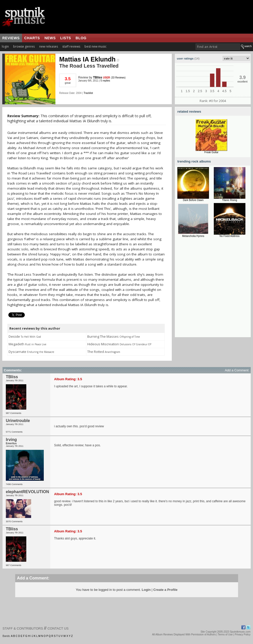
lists (66, 38)
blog (81, 38)
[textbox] (218, 47)
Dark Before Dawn (193, 200)
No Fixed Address (230, 236)
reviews (11, 38)
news (50, 38)
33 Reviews (118, 78)
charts (32, 38)
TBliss (98, 77)
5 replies (105, 81)
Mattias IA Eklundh (89, 59)
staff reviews (71, 46)
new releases (49, 46)
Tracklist (88, 93)
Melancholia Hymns (193, 236)
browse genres (24, 46)
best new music (96, 46)
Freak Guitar (212, 152)
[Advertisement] (47, 290)
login (5, 46)
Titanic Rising (229, 200)
